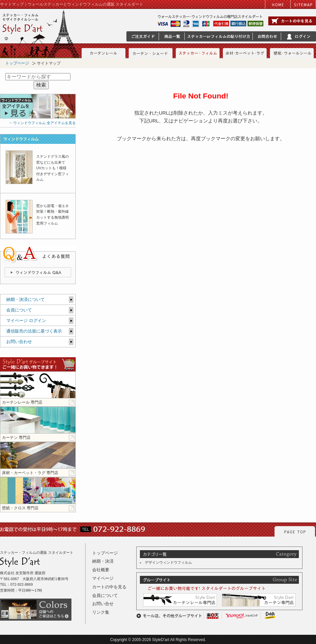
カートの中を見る (109, 587)
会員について (19, 310)
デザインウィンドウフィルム (168, 562)
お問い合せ (103, 604)
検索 (41, 85)
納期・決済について (26, 299)
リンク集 (101, 612)
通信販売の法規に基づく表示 (34, 331)
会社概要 (101, 570)
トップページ (17, 63)
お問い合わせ (19, 342)
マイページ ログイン (26, 321)
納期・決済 (103, 561)
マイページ (103, 578)
